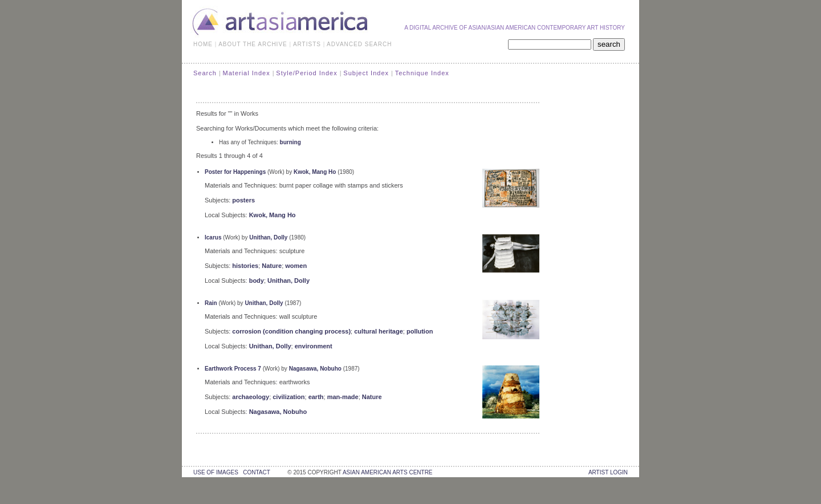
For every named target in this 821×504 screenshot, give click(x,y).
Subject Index (366, 73)
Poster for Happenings (235, 172)
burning (290, 142)
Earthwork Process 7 (233, 369)
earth (316, 397)
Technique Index (422, 73)
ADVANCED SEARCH (359, 44)
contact (256, 472)
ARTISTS (307, 44)
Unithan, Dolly (268, 237)
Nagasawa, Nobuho (315, 369)
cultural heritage (379, 331)
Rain (211, 303)
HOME (203, 44)
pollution (420, 331)
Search (205, 73)
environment (314, 346)
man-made (343, 397)
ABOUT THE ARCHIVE (253, 44)
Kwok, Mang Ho (315, 172)
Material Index (247, 73)
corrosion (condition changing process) (291, 331)
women (296, 266)
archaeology (251, 397)
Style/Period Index (306, 73)
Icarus (213, 237)
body (257, 281)
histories (245, 266)
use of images (216, 472)
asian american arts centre (388, 472)
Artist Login (608, 472)
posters (243, 200)
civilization (288, 397)
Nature (272, 266)
